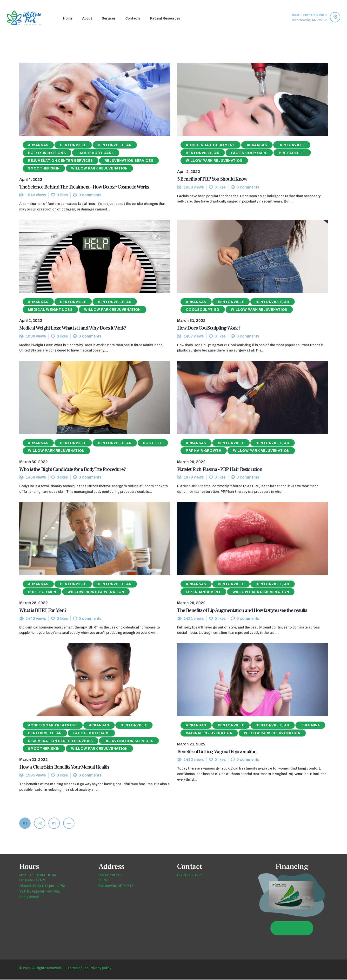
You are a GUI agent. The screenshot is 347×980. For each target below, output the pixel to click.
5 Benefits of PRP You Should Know (212, 179)
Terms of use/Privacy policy (89, 969)
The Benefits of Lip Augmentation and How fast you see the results (242, 611)
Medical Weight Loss (50, 310)
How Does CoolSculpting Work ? (209, 328)
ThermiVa (310, 726)
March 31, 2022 (191, 321)
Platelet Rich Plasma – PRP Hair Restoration (220, 470)
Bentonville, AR (115, 145)
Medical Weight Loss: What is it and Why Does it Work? (73, 328)
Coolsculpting (203, 310)
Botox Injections (47, 153)
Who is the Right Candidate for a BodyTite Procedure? (72, 470)
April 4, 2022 (31, 179)
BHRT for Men (42, 592)
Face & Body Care (96, 153)
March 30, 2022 (33, 462)
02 (41, 822)
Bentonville (73, 145)
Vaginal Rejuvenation (209, 733)
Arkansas (38, 145)
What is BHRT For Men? (43, 611)
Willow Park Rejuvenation (99, 169)
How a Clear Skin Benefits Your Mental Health (64, 767)
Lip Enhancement (203, 592)
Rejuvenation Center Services (60, 161)
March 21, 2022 (191, 744)
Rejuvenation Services (129, 161)
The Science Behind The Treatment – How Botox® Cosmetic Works (84, 187)
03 (56, 822)
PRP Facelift (292, 153)
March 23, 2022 (33, 760)
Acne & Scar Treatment (210, 145)
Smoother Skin (44, 169)
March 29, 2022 (191, 462)
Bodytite (153, 443)
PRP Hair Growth (204, 451)
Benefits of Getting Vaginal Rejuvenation (217, 752)
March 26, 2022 (191, 603)
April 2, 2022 (189, 172)
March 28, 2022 (33, 603)
